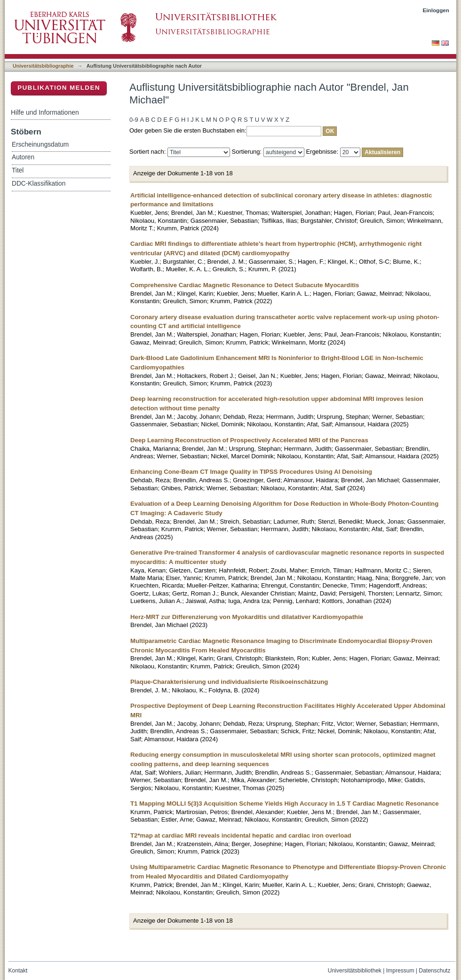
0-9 (134, 120)
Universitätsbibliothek (355, 971)
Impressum (400, 971)
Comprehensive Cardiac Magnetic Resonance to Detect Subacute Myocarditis (245, 285)
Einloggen (436, 10)
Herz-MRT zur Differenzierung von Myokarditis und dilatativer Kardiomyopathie (247, 617)
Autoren (23, 157)
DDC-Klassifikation (39, 184)
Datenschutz (434, 971)
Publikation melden (59, 88)
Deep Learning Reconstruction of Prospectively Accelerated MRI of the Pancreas (249, 440)
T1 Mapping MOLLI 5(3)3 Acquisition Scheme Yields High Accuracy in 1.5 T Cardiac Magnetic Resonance (285, 804)
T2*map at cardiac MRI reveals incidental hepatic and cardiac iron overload (241, 835)
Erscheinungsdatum (40, 145)
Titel (18, 170)
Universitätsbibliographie (43, 66)
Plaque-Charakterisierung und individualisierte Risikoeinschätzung (229, 682)
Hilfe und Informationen (45, 112)
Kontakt (18, 971)
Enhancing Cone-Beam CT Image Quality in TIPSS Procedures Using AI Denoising (251, 472)
